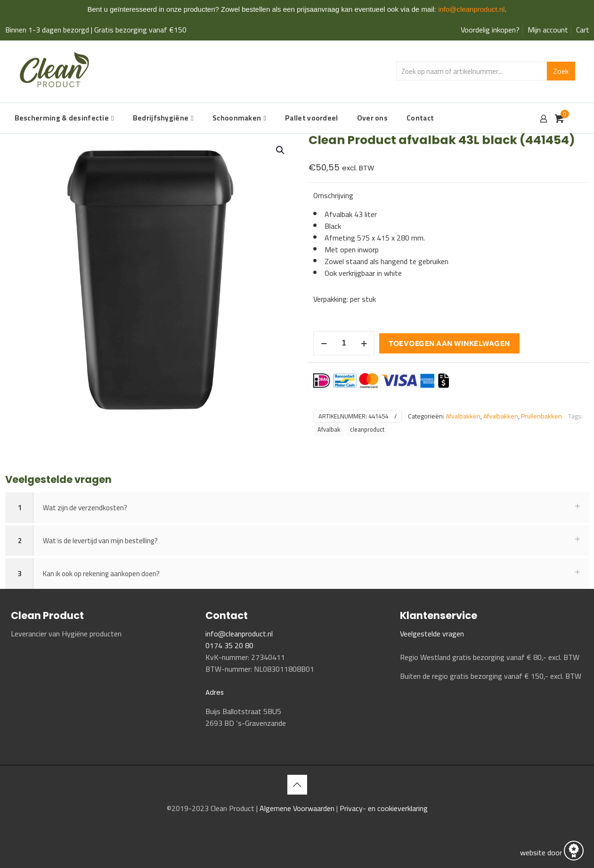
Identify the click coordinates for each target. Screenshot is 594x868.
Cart (583, 30)
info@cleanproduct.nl (471, 9)
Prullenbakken (541, 416)
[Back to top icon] (297, 785)
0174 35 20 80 (229, 645)
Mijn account (548, 30)
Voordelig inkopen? (490, 30)
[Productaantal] (344, 343)
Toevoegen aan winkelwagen (449, 343)
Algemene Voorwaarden (298, 808)
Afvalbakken (463, 416)
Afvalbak (329, 430)
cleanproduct (367, 430)
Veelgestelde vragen (432, 634)
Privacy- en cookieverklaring (384, 808)
